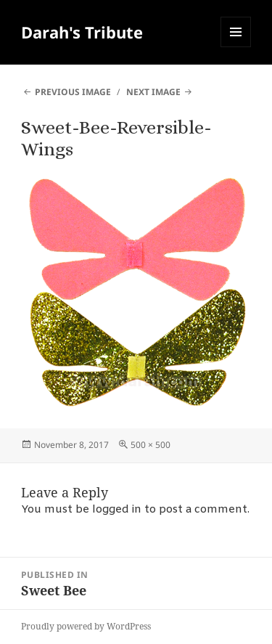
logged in (117, 510)
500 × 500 (151, 445)
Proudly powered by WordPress (86, 626)
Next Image (153, 92)
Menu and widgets (236, 47)
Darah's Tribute (82, 32)
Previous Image (73, 92)
